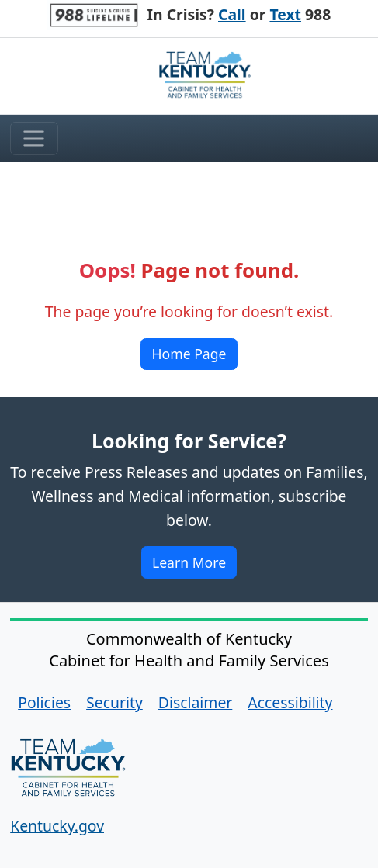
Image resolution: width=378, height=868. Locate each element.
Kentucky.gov (57, 826)
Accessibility (290, 702)
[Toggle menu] (34, 139)
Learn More (194, 565)
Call (232, 14)
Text (285, 14)
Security (114, 702)
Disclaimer (196, 702)
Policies (44, 702)
